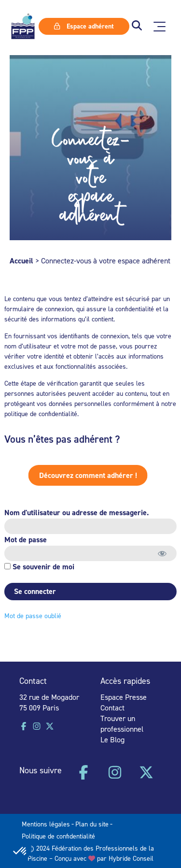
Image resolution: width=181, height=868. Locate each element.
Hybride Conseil (131, 858)
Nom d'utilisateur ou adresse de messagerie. (76, 513)
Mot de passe (25, 540)
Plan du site (92, 824)
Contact (112, 708)
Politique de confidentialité (58, 836)
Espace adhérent (84, 26)
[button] (137, 26)
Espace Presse (124, 697)
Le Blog (112, 739)
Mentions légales (46, 824)
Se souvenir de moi (38, 567)
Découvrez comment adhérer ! (78, 475)
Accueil (21, 261)
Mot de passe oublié (32, 615)
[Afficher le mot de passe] (161, 553)
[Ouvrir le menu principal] (160, 27)
